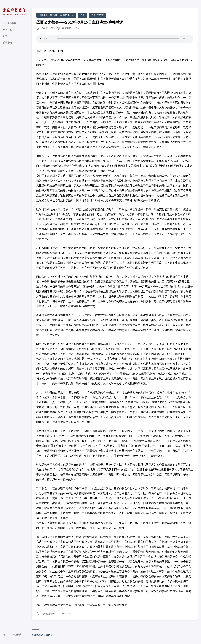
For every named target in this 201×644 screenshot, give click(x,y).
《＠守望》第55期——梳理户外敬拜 (56, 15)
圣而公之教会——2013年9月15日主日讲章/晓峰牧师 (80, 22)
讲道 (82, 15)
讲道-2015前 (97, 15)
